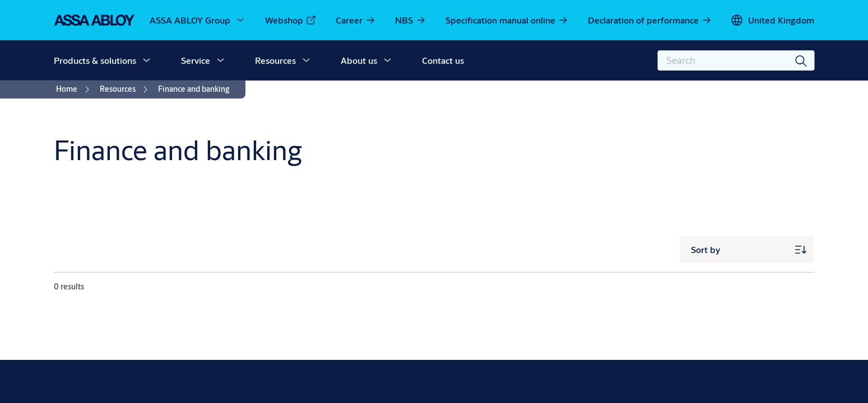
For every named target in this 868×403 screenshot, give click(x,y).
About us (359, 60)
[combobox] (736, 60)
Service (196, 60)
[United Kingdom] (772, 20)
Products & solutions (95, 60)
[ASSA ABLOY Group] (198, 20)
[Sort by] (747, 250)
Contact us (443, 60)
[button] (146, 60)
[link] (291, 20)
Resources (275, 60)
